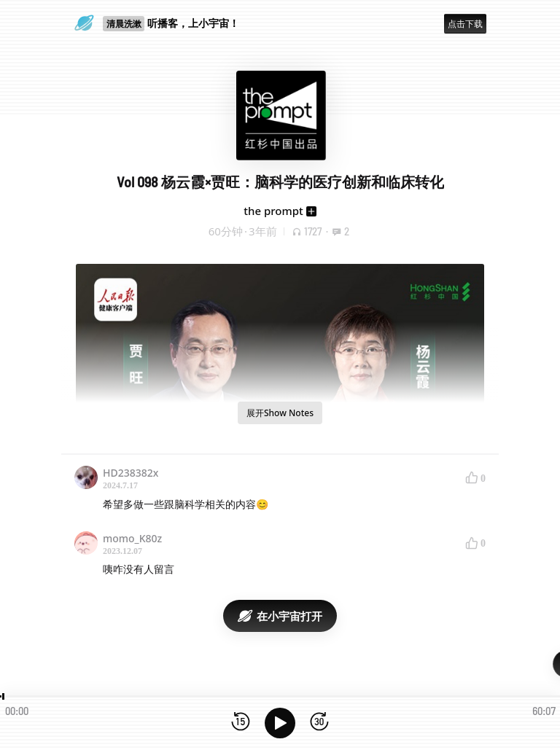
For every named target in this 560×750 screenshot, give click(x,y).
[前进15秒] (319, 723)
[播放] (280, 723)
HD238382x (131, 473)
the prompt (273, 211)
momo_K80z (132, 538)
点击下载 (465, 24)
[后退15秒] (241, 723)
